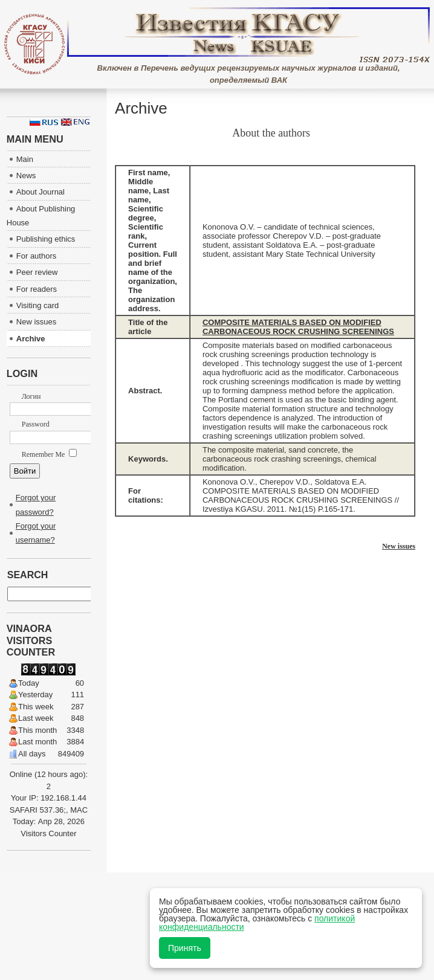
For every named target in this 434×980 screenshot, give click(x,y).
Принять (185, 948)
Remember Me (50, 454)
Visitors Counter (48, 833)
